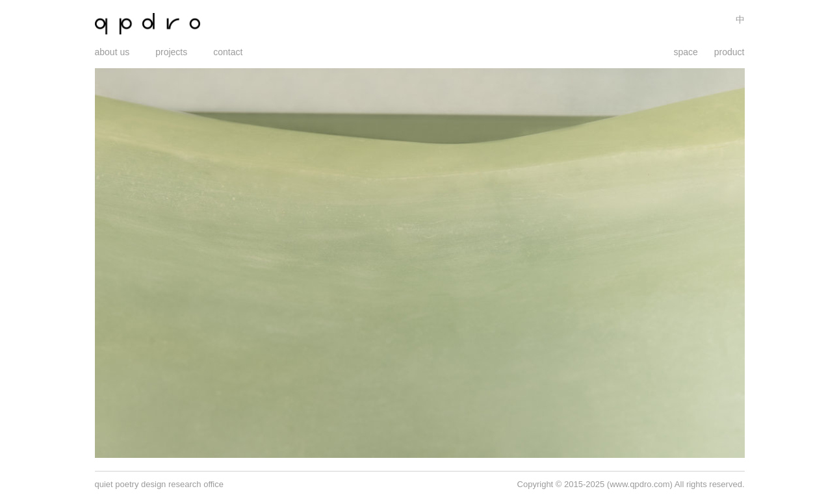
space (685, 52)
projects (171, 52)
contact (228, 52)
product (729, 52)
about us (112, 52)
